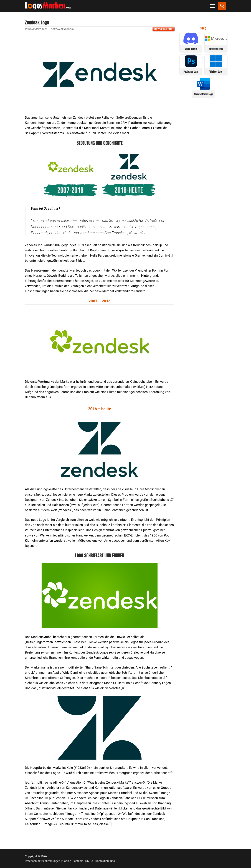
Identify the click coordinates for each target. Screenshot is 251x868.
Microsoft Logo (216, 49)
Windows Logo (216, 72)
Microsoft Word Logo (203, 94)
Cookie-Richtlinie (73, 861)
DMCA (89, 861)
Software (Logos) (62, 29)
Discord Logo (191, 49)
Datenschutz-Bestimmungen (43, 861)
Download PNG (163, 29)
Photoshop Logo (191, 72)
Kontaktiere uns (105, 861)
